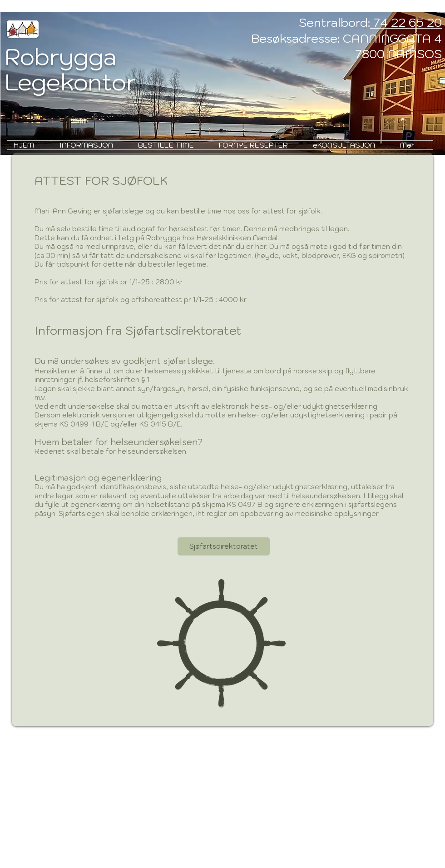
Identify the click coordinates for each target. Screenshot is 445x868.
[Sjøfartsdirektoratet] (224, 546)
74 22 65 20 (406, 22)
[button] (92, 145)
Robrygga (60, 57)
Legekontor (70, 82)
